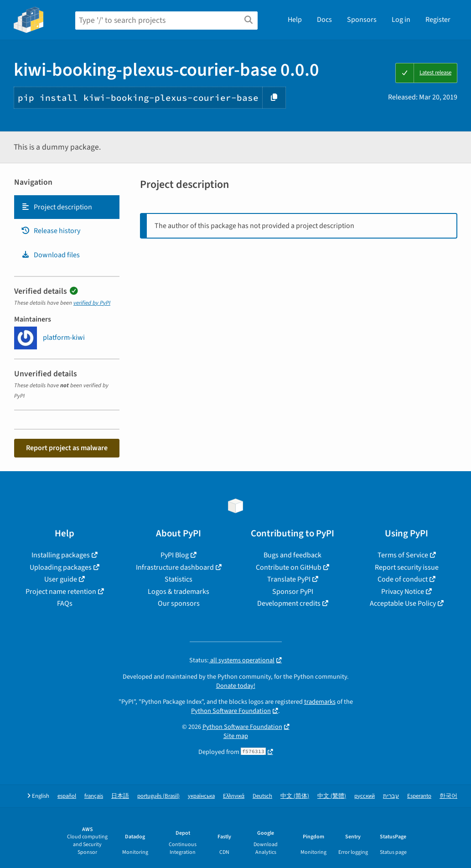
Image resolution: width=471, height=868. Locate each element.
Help (295, 20)
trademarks (320, 702)
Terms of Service (403, 555)
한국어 (448, 796)
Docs (324, 20)
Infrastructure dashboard (175, 567)
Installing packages (61, 555)
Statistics (179, 579)
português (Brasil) (158, 796)
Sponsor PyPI (293, 592)
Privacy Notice (403, 592)
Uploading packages (61, 567)
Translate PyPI (289, 579)
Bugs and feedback (292, 555)
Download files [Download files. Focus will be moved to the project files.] (50, 255)
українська (201, 796)
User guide (61, 579)
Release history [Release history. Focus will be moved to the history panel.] (51, 231)
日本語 (120, 796)
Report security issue (407, 567)
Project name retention (61, 592)
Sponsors (362, 20)
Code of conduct (403, 579)
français (94, 796)
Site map (236, 736)
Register (438, 20)
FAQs (65, 603)
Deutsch (262, 796)
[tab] (67, 207)
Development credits (289, 603)
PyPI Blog (175, 555)
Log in (401, 20)
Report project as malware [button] (67, 448)
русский (365, 796)
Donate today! (236, 686)
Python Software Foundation (231, 711)
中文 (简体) (295, 796)
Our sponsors (179, 603)
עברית (391, 796)
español (67, 796)
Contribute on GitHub (289, 567)
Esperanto (419, 796)
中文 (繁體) (332, 796)
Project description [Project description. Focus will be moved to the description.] (57, 207)
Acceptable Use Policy (403, 603)
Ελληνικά (234, 796)
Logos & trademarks (179, 592)
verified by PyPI (92, 303)
